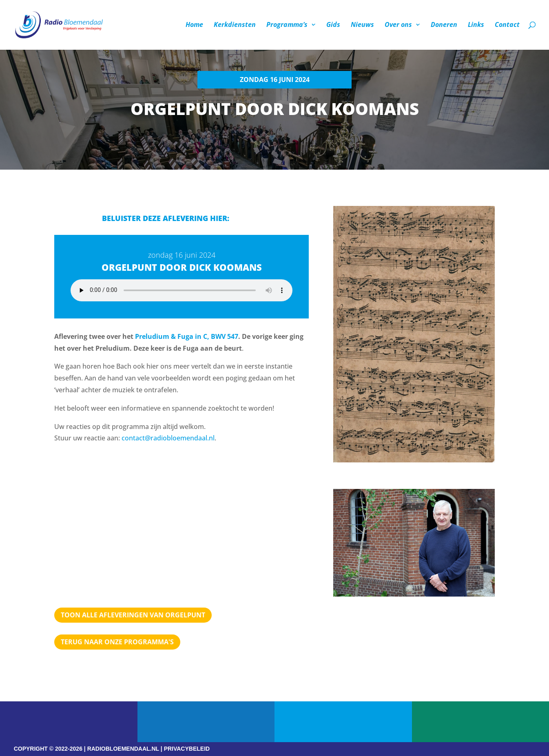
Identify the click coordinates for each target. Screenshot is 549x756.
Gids (333, 26)
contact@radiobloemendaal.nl (168, 438)
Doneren (444, 26)
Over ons (398, 26)
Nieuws (362, 26)
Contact (507, 26)
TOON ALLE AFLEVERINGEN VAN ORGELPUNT (133, 615)
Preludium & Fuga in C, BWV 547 (187, 336)
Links (476, 26)
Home (194, 26)
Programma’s (287, 26)
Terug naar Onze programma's (117, 642)
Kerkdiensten (235, 26)
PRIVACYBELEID (187, 749)
